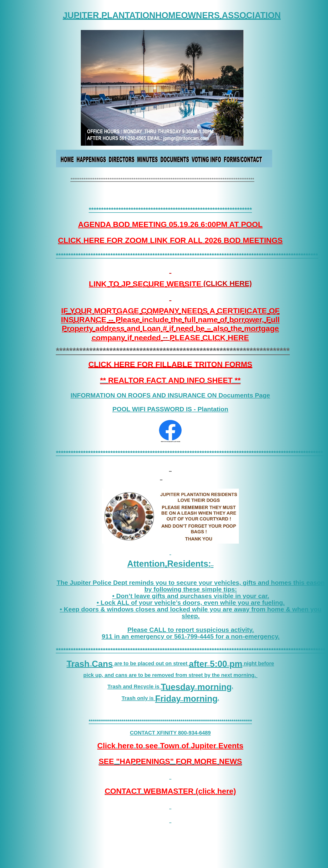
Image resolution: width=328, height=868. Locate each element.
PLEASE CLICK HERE (209, 337)
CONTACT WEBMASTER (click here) (170, 791)
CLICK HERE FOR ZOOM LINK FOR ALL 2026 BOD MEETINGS (170, 240)
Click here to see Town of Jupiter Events (170, 746)
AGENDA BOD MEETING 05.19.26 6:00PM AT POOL (170, 224)
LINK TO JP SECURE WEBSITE (145, 284)
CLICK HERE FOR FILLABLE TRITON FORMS (170, 364)
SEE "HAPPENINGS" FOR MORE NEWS (170, 762)
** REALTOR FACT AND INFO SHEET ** (170, 380)
